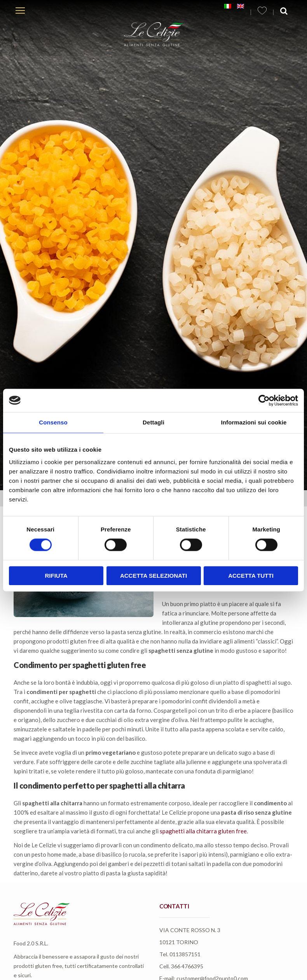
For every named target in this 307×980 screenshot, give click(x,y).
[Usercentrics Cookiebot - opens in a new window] (264, 400)
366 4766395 (187, 966)
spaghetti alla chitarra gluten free (203, 831)
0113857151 (185, 954)
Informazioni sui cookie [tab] (254, 422)
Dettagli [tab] (153, 422)
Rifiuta (56, 576)
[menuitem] (228, 6)
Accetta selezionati (153, 576)
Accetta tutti (251, 576)
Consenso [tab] (53, 422)
